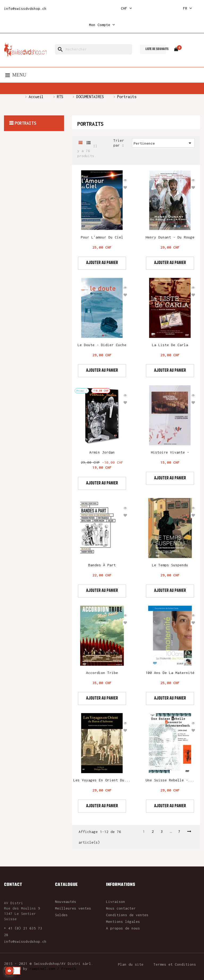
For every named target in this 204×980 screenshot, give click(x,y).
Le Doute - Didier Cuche (102, 345)
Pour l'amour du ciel (102, 237)
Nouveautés (66, 902)
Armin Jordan (102, 452)
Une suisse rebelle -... (170, 780)
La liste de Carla (170, 345)
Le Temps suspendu (170, 565)
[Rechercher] (93, 49)
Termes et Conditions (175, 964)
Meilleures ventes (73, 908)
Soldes (61, 915)
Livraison (116, 902)
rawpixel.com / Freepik (53, 969)
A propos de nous (123, 928)
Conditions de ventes (127, 915)
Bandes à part (102, 565)
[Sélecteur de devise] (126, 8)
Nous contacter (121, 908)
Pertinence (163, 143)
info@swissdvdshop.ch (25, 9)
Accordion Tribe (102, 673)
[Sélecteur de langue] (188, 8)
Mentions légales (123, 922)
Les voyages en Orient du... (102, 780)
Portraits (25, 123)
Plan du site (131, 964)
